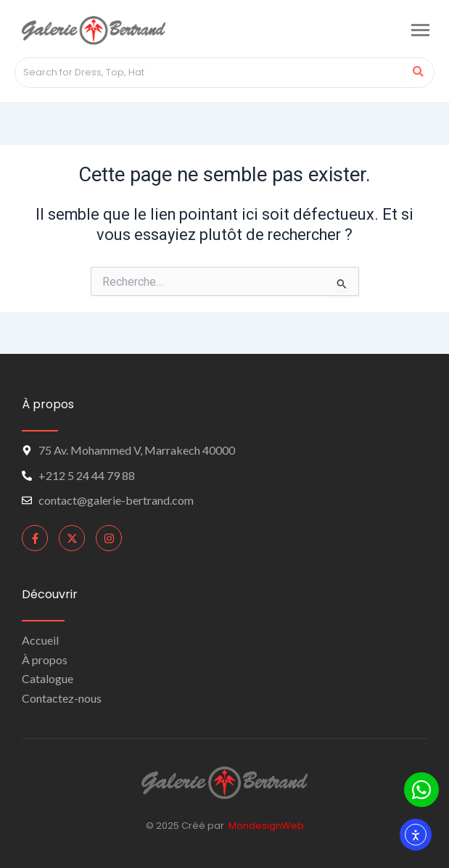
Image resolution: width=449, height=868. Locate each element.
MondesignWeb (266, 826)
